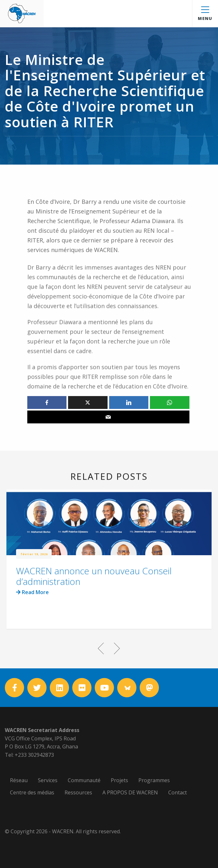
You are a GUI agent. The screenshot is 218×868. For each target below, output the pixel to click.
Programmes (154, 780)
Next (117, 648)
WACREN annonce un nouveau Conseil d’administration (94, 587)
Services (48, 780)
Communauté (84, 780)
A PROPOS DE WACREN (130, 792)
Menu (205, 14)
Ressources (78, 792)
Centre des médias (32, 792)
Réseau (19, 780)
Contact (178, 792)
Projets (119, 780)
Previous (101, 648)
